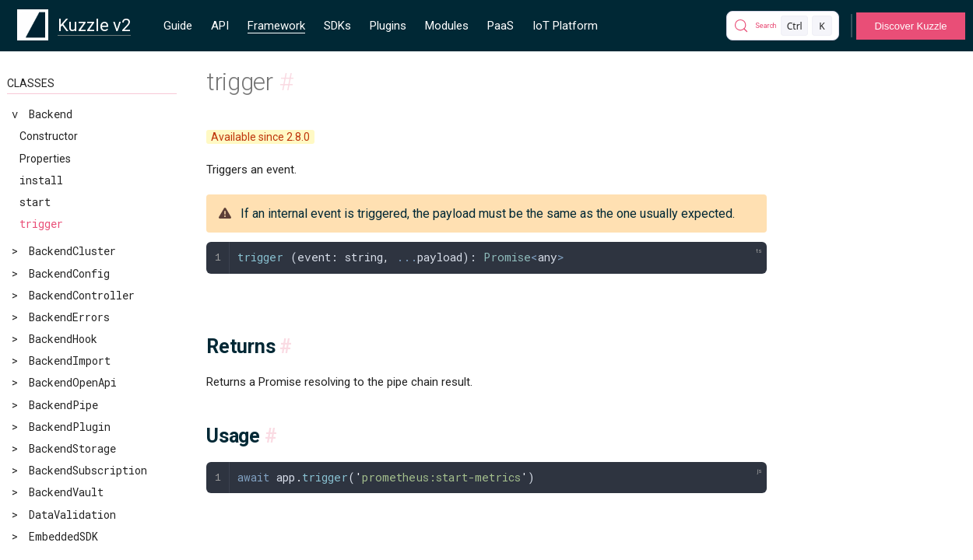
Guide (178, 26)
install (41, 180)
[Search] (783, 26)
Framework (276, 26)
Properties (45, 159)
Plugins (388, 26)
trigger (41, 224)
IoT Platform (565, 26)
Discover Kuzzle (910, 26)
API (220, 26)
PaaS (501, 26)
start (35, 202)
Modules (447, 26)
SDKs (337, 26)
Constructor (49, 136)
